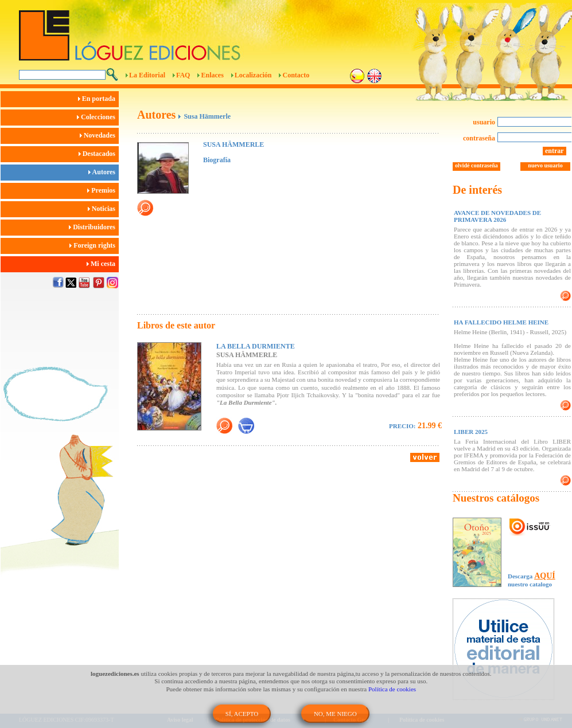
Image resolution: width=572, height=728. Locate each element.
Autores (104, 172)
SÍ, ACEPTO (242, 714)
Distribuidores (94, 227)
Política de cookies (392, 689)
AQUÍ (545, 576)
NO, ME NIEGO (335, 714)
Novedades (99, 135)
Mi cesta (103, 264)
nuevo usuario (545, 165)
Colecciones (98, 117)
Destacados (99, 154)
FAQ (183, 75)
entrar (555, 151)
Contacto (296, 75)
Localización (253, 75)
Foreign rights (94, 245)
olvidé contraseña (476, 165)
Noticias (103, 209)
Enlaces (212, 75)
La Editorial (147, 75)
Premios (103, 190)
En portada (98, 99)
